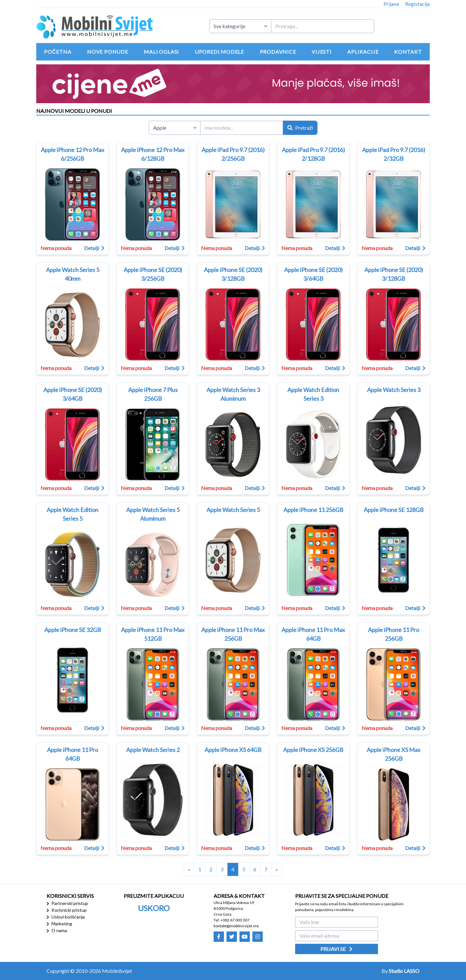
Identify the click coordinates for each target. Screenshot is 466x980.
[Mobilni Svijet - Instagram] (258, 937)
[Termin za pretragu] (323, 26)
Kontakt (408, 52)
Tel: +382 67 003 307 (232, 920)
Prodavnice (278, 52)
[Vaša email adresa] (337, 936)
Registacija (417, 4)
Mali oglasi (161, 52)
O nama (57, 930)
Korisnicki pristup (67, 910)
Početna (58, 52)
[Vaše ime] (337, 922)
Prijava (391, 4)
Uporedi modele (219, 52)
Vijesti (322, 52)
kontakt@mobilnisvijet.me (236, 926)
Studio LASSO (404, 971)
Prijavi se (336, 949)
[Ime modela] (241, 128)
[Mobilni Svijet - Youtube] (245, 937)
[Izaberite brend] (174, 128)
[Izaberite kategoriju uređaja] (240, 26)
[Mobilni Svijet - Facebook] (219, 937)
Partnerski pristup (67, 903)
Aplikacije (363, 52)
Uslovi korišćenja (66, 917)
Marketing (59, 924)
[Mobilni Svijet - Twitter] (232, 937)
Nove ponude (108, 52)
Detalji (94, 248)
